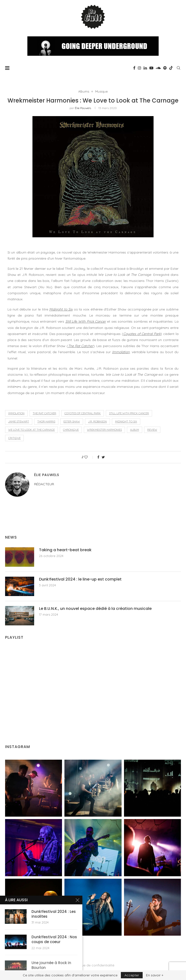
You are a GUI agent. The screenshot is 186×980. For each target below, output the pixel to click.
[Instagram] (139, 68)
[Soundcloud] (158, 68)
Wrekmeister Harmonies (104, 430)
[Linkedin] (145, 68)
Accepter (132, 975)
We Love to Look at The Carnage (31, 430)
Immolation (16, 413)
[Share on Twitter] (103, 457)
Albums (84, 92)
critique (14, 438)
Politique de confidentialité (93, 965)
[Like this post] (89, 457)
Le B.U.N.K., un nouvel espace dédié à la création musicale (95, 609)
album (135, 430)
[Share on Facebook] (98, 457)
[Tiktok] (171, 68)
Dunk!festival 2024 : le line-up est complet (80, 579)
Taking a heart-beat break (65, 550)
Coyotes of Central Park (83, 413)
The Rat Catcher (44, 413)
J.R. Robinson (97, 422)
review (152, 430)
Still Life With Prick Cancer (129, 413)
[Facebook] (134, 68)
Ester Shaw (72, 422)
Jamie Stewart (19, 422)
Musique (101, 92)
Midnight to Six (126, 422)
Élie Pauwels (83, 108)
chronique (71, 430)
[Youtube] (151, 68)
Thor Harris (46, 422)
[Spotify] (165, 68)
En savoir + (155, 975)
